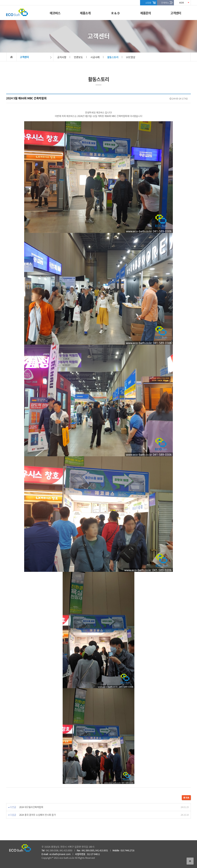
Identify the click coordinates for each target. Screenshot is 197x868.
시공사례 (95, 57)
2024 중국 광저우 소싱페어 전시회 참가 (38, 815)
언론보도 (78, 57)
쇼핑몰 (148, 3)
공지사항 (62, 57)
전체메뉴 (165, 3)
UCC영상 (131, 57)
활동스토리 (113, 57)
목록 (186, 798)
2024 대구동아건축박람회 (31, 807)
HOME (11, 57)
